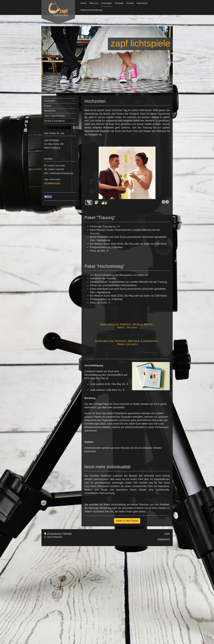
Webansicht (164, 539)
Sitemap (67, 534)
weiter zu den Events (127, 521)
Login (167, 534)
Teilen (48, 197)
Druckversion (53, 534)
